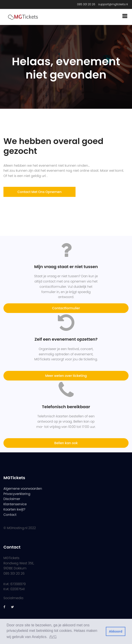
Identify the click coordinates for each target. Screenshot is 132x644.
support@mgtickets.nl (113, 4)
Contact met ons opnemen (39, 192)
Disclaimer (12, 499)
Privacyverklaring (17, 494)
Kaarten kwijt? (14, 509)
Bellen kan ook (66, 443)
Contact (10, 515)
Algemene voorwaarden (23, 489)
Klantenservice (15, 504)
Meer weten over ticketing (66, 376)
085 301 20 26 (86, 4)
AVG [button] (53, 637)
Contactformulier (66, 308)
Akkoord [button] (115, 631)
